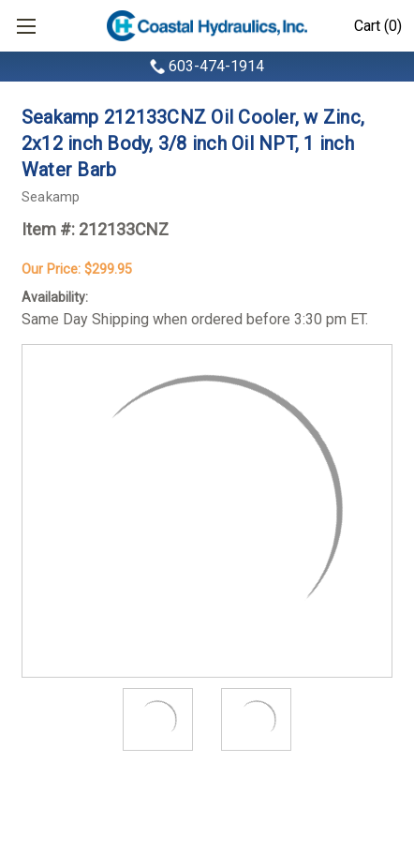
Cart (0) (378, 26)
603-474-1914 (216, 66)
